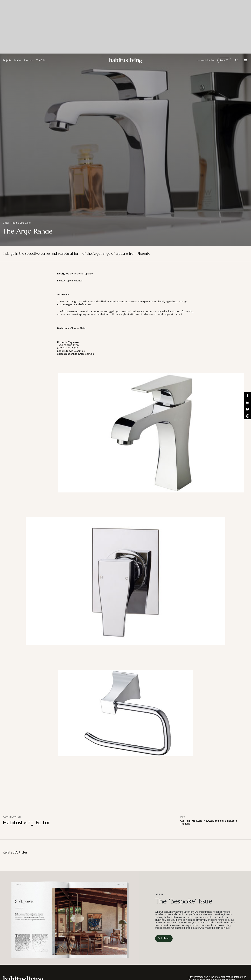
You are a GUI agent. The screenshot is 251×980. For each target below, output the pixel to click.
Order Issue (164, 938)
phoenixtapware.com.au (71, 351)
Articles (18, 60)
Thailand (185, 824)
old (222, 821)
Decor (6, 223)
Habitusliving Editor (21, 223)
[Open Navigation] (245, 60)
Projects (7, 60)
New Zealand (211, 821)
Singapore (231, 821)
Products (29, 60)
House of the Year (206, 60)
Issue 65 (224, 60)
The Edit (41, 60)
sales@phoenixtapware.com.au (76, 354)
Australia (185, 821)
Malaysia (197, 821)
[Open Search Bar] (237, 60)
